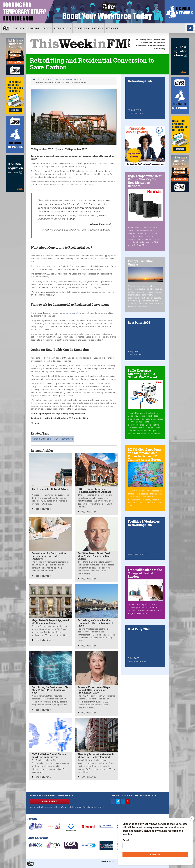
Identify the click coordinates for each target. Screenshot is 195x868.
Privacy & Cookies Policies (152, 861)
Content (19, 28)
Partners (98, 28)
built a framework (71, 313)
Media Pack (113, 28)
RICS (56, 439)
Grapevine (34, 28)
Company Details (108, 861)
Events (47, 28)
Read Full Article (41, 509)
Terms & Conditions (128, 861)
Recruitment (63, 28)
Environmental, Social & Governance (65, 79)
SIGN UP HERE (49, 801)
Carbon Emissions (41, 439)
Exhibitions (82, 28)
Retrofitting (67, 439)
